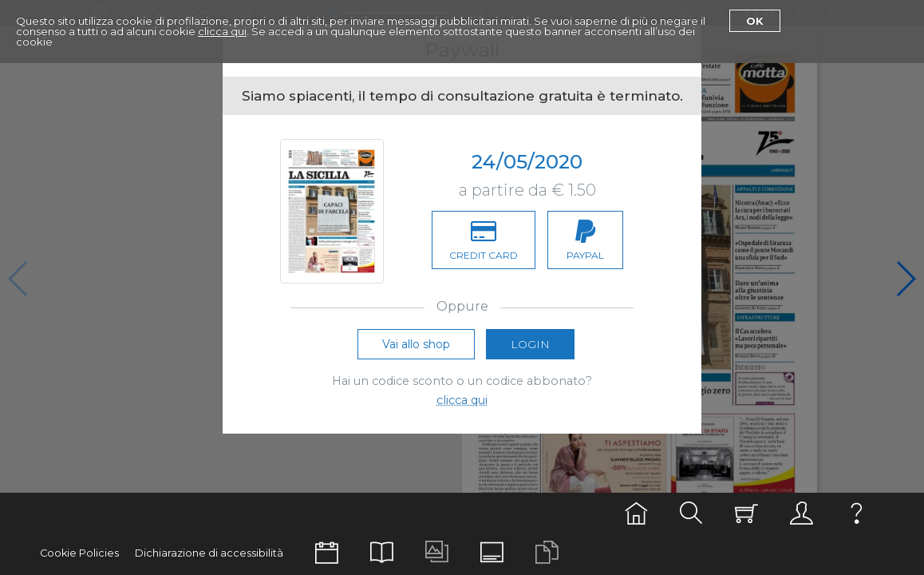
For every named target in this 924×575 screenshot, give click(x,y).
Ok (755, 21)
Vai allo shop (416, 344)
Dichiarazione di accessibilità (209, 553)
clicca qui (222, 31)
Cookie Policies (79, 553)
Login (530, 344)
